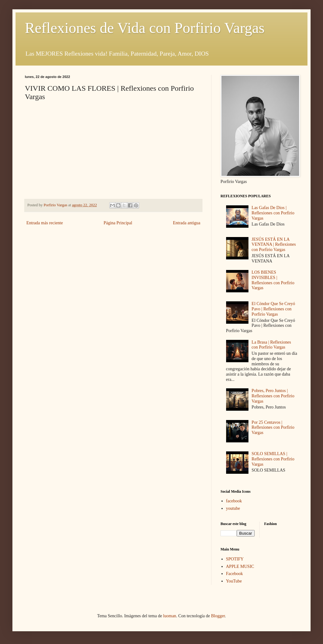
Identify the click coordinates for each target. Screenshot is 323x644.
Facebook (234, 574)
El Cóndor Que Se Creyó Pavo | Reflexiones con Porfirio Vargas (273, 309)
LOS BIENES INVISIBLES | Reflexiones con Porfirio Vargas (273, 280)
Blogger (218, 616)
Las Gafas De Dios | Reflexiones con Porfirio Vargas (273, 213)
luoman (170, 616)
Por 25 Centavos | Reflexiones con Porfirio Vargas (273, 428)
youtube (233, 508)
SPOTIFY (235, 559)
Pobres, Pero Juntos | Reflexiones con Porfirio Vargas (273, 396)
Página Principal (118, 223)
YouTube (234, 581)
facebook (234, 501)
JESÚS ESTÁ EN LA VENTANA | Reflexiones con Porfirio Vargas (274, 245)
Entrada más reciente (45, 223)
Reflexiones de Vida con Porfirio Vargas (145, 28)
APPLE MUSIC (240, 566)
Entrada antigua (187, 223)
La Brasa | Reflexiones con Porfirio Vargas (271, 345)
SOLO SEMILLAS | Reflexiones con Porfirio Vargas (273, 459)
